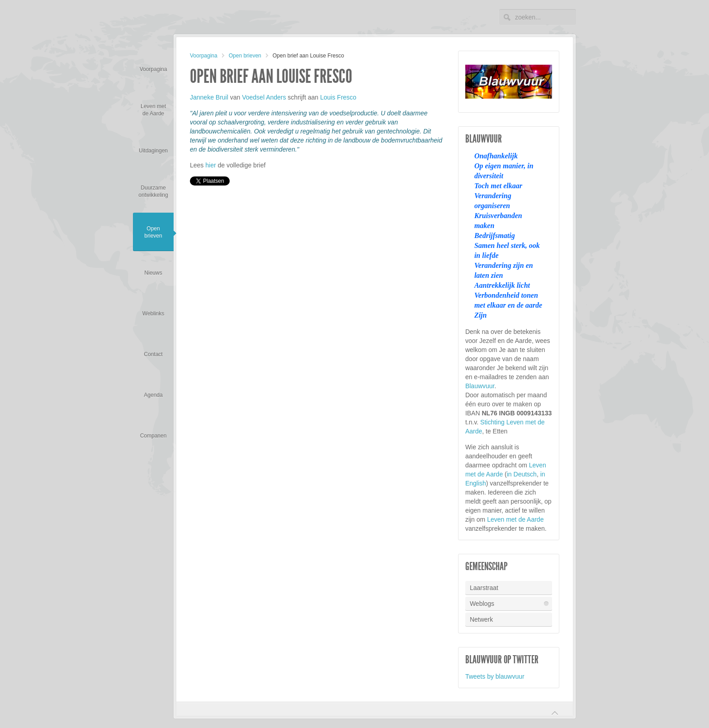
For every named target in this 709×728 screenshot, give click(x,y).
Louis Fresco (338, 97)
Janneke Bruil (209, 97)
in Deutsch (522, 474)
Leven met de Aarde (515, 519)
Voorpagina (204, 56)
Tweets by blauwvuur (495, 676)
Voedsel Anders (264, 97)
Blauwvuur (480, 386)
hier (210, 165)
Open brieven (245, 56)
